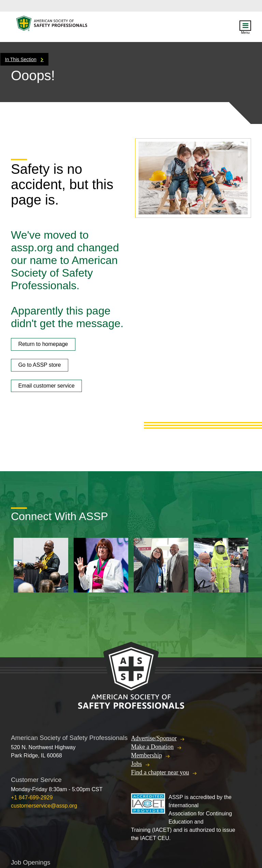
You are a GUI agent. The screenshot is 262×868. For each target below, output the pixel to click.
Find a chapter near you (160, 772)
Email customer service (46, 386)
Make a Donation (152, 747)
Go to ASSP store (39, 365)
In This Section (21, 59)
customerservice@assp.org (44, 806)
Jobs (136, 764)
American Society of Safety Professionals (52, 25)
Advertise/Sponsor (154, 738)
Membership (147, 755)
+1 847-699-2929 (32, 797)
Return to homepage (43, 344)
